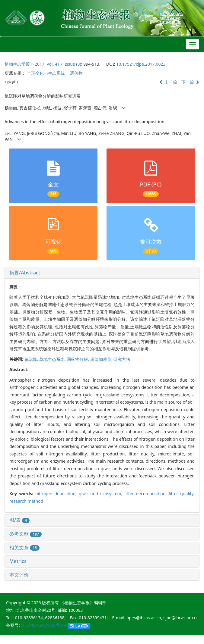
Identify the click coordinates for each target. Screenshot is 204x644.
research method (26, 501)
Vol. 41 (53, 64)
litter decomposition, (147, 494)
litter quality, (182, 494)
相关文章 (24, 548)
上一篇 (168, 82)
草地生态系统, (53, 359)
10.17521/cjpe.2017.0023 (141, 64)
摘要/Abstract (25, 273)
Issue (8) (73, 64)
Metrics (18, 561)
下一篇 (190, 82)
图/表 (19, 520)
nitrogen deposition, (57, 494)
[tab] (102, 273)
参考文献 (25, 534)
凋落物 (76, 73)
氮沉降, (32, 359)
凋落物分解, (78, 359)
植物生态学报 (17, 64)
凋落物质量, (102, 359)
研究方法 (122, 359)
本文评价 (19, 575)
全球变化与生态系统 (46, 73)
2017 (40, 64)
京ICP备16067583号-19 (43, 625)
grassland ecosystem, (102, 494)
